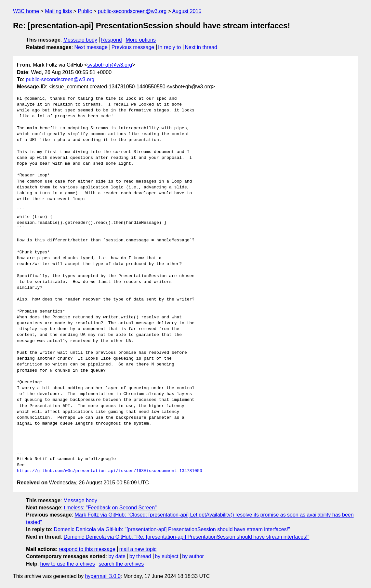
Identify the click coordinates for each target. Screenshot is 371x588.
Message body (80, 40)
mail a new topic (138, 549)
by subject (166, 556)
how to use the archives (68, 564)
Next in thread (201, 47)
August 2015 (187, 11)
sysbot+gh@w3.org (110, 65)
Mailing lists (58, 11)
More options (141, 40)
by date (117, 556)
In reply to (169, 47)
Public (85, 11)
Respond (112, 40)
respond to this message (87, 549)
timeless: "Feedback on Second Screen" (110, 508)
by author (193, 556)
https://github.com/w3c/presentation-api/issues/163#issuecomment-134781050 (109, 471)
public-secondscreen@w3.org (132, 11)
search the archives (121, 564)
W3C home (26, 11)
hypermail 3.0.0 (103, 576)
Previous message (133, 47)
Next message (91, 47)
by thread (140, 556)
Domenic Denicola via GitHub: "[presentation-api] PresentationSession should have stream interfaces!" (172, 529)
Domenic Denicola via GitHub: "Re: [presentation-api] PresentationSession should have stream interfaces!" (187, 537)
